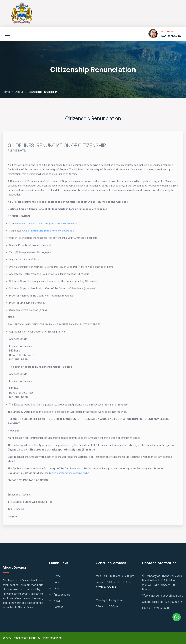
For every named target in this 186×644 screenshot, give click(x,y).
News (57, 601)
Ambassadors (62, 595)
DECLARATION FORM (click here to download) (52, 224)
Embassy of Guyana (25, 638)
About (19, 92)
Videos (58, 589)
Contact (58, 607)
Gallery (58, 582)
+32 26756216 (171, 36)
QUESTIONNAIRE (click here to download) (49, 232)
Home (6, 92)
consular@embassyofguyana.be (70, 474)
